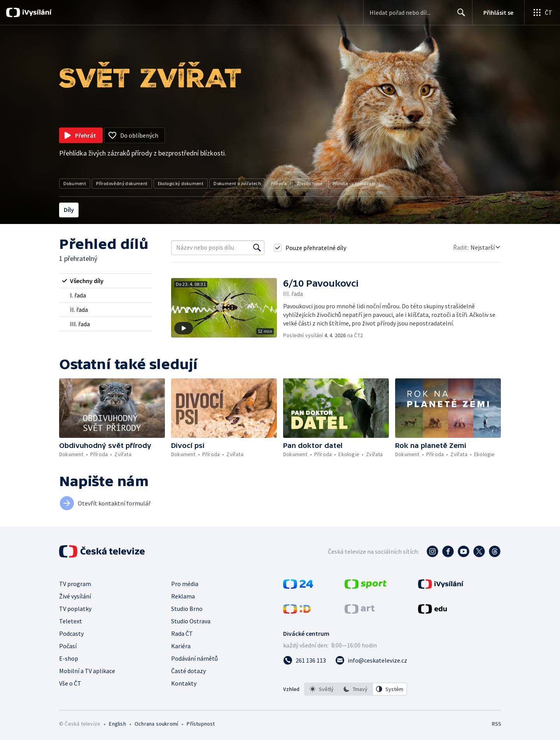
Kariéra (181, 646)
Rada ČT (182, 633)
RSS (497, 724)
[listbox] (356, 689)
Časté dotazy (188, 671)
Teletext (71, 621)
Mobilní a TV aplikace (87, 671)
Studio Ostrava (191, 621)
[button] (227, 309)
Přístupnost (201, 724)
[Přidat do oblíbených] (135, 135)
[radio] (106, 281)
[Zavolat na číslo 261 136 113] (304, 660)
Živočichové (310, 183)
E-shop (69, 658)
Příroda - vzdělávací (354, 183)
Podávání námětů (194, 658)
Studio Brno (187, 609)
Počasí (68, 646)
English (117, 724)
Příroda (279, 183)
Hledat (459, 16)
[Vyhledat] (257, 248)
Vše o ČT (70, 683)
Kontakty (184, 683)
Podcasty (71, 633)
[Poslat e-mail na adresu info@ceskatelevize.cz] (371, 660)
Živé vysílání (75, 596)
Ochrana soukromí (156, 724)
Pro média (185, 584)
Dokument (75, 183)
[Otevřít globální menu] (542, 12)
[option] (322, 689)
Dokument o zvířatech (237, 183)
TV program (75, 584)
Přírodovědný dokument (122, 183)
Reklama (183, 596)
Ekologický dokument (181, 183)
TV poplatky (75, 609)
